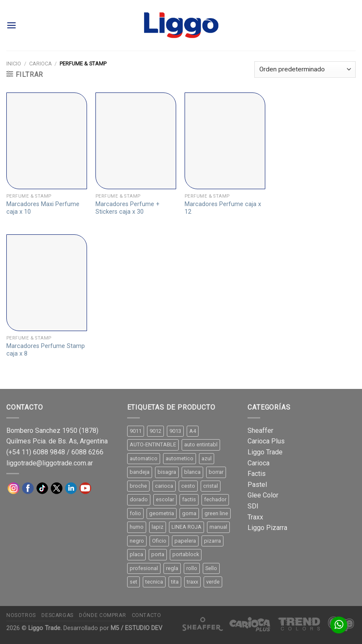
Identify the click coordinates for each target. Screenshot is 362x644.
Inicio (14, 64)
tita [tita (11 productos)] (175, 582)
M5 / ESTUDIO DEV (136, 628)
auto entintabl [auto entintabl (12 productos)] (201, 444)
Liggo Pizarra (267, 528)
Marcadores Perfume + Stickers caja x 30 (128, 208)
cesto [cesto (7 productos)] (188, 486)
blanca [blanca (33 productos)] (192, 472)
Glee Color (263, 495)
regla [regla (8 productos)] (172, 568)
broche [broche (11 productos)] (138, 486)
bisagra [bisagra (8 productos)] (167, 472)
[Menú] (11, 25)
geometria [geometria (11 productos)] (162, 513)
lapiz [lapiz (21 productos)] (158, 527)
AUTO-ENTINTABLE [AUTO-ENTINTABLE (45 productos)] (153, 444)
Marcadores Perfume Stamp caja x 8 (46, 350)
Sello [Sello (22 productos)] (211, 568)
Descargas (57, 615)
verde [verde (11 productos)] (213, 582)
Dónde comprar (102, 615)
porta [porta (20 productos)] (158, 554)
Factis (257, 474)
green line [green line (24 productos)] (216, 513)
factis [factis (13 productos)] (189, 499)
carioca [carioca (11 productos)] (164, 486)
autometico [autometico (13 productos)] (180, 458)
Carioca (41, 64)
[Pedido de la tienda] (305, 69)
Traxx (255, 517)
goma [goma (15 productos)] (189, 513)
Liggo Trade (265, 452)
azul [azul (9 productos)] (207, 458)
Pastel (257, 485)
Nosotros (21, 615)
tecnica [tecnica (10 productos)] (154, 582)
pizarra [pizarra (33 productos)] (212, 541)
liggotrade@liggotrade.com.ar (50, 463)
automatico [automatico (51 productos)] (144, 458)
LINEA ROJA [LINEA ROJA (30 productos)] (186, 527)
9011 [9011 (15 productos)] (136, 431)
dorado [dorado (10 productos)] (139, 499)
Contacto (147, 615)
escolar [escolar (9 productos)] (165, 499)
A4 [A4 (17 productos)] (193, 431)
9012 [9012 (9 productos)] (155, 431)
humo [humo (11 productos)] (137, 527)
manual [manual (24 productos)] (218, 527)
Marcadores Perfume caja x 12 (223, 208)
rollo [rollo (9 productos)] (192, 568)
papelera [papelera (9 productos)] (185, 541)
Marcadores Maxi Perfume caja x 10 (43, 208)
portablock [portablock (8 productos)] (186, 554)
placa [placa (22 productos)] (136, 554)
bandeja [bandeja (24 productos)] (140, 472)
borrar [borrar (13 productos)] (216, 472)
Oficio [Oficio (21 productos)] (159, 541)
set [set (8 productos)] (133, 582)
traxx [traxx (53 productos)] (192, 582)
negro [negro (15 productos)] (137, 541)
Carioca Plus (266, 441)
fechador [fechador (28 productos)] (215, 499)
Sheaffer (260, 431)
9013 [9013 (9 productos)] (175, 431)
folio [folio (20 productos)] (135, 513)
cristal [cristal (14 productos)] (211, 486)
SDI (253, 506)
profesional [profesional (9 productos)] (144, 568)
